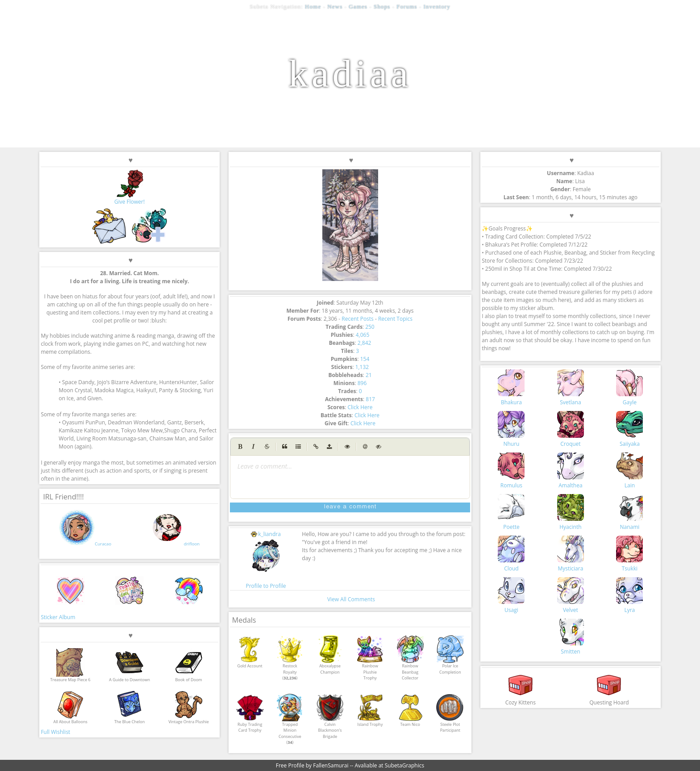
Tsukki (629, 554)
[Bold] (240, 447)
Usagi (511, 595)
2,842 (365, 343)
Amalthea (571, 471)
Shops (382, 6)
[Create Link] (316, 447)
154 (365, 359)
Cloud (511, 554)
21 (369, 375)
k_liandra (266, 534)
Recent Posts (358, 319)
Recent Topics (395, 319)
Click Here (360, 407)
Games (358, 6)
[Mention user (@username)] (365, 447)
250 (370, 327)
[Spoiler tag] (379, 447)
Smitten (571, 637)
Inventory (437, 6)
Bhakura (511, 388)
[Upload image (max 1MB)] (329, 447)
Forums (407, 6)
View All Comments (351, 599)
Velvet (571, 595)
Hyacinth (571, 512)
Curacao (103, 544)
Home (313, 6)
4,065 (363, 335)
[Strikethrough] (267, 447)
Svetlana (571, 388)
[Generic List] (298, 447)
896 (362, 383)
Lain (629, 471)
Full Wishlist (55, 732)
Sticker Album (58, 617)
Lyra (629, 595)
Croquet (571, 429)
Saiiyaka (629, 429)
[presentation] (350, 466)
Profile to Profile (266, 586)
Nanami (629, 512)
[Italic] (254, 447)
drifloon (192, 544)
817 (370, 399)
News (335, 6)
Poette (511, 512)
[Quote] (285, 447)
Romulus (511, 471)
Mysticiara (571, 554)
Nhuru (511, 429)
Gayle (629, 388)
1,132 (362, 367)
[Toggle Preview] (347, 447)
